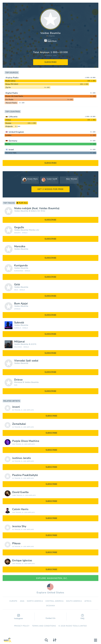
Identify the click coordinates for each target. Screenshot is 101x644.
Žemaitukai (19, 424)
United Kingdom (16, 132)
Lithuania (13, 117)
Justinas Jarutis (22, 458)
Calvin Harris (20, 509)
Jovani (16, 407)
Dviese (18, 380)
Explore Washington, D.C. (50, 578)
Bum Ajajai (21, 304)
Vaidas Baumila (21, 211)
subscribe (51, 62)
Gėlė (17, 285)
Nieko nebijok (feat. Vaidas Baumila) (37, 208)
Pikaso (16, 543)
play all (22, 203)
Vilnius (8, 120)
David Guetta (20, 492)
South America (74, 601)
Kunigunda (21, 265)
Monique (18, 382)
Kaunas (8, 123)
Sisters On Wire (38, 211)
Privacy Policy (22, 626)
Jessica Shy (19, 526)
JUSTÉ (34, 344)
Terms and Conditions (44, 626)
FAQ (83, 617)
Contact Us (50, 617)
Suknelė (19, 323)
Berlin (8, 144)
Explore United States (50, 589)
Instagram (19, 617)
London (8, 135)
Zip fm (8, 87)
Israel (11, 150)
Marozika (20, 246)
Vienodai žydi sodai (26, 361)
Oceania (50, 606)
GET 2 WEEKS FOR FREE (50, 189)
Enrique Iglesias (22, 560)
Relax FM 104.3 (12, 84)
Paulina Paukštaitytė (25, 475)
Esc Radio (9, 100)
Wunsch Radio (11, 103)
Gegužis (19, 227)
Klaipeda (9, 126)
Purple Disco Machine (26, 441)
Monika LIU (34, 230)
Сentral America (55, 601)
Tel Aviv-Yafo (11, 153)
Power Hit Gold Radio (14, 96)
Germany (13, 141)
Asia (22, 601)
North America (35, 601)
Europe (13, 601)
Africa (88, 601)
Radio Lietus (10, 81)
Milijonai (20, 342)
